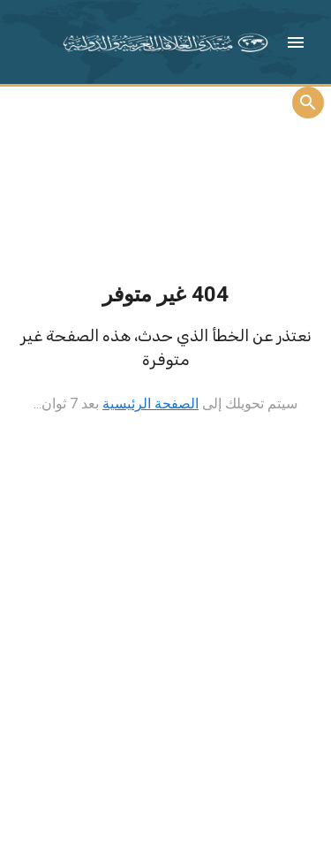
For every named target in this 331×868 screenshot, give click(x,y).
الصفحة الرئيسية (150, 404)
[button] (296, 42)
